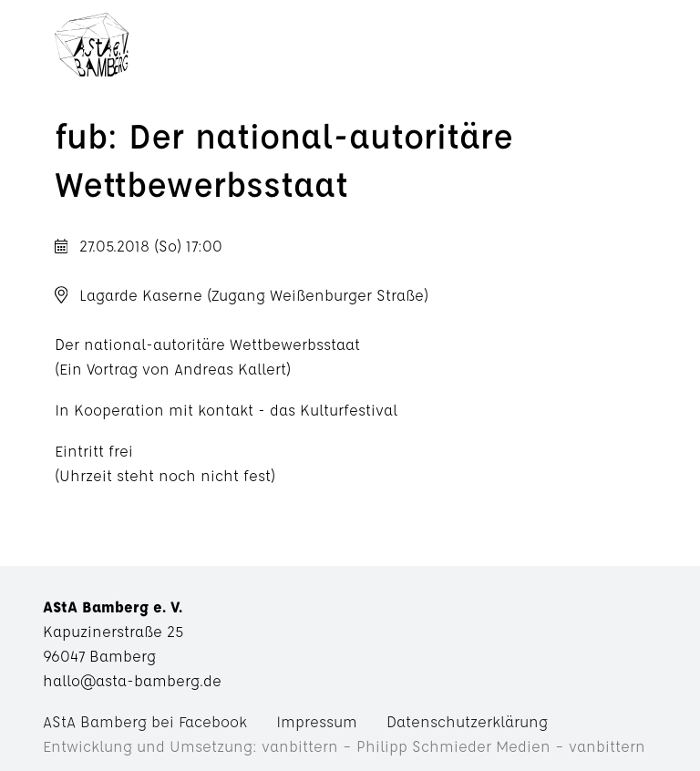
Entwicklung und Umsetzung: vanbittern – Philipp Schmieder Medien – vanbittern (344, 746)
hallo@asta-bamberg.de (132, 680)
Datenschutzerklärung (467, 721)
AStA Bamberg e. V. (92, 50)
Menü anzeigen (385, 50)
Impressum (317, 721)
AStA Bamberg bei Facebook (145, 721)
